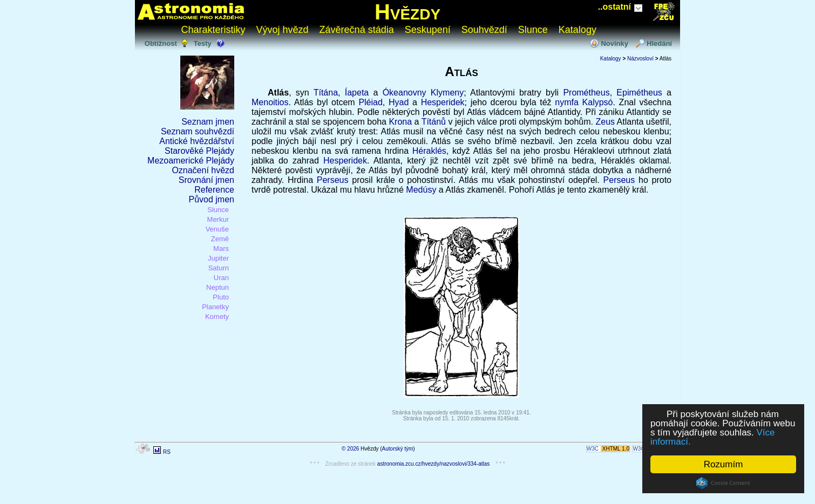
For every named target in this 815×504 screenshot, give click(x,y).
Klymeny (447, 93)
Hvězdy (407, 12)
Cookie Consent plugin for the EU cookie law (723, 483)
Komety (217, 316)
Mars (221, 248)
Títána (326, 93)
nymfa (567, 102)
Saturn (219, 268)
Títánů (434, 122)
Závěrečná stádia (357, 30)
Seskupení (428, 30)
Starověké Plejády (199, 151)
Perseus (333, 180)
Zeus (605, 122)
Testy (203, 43)
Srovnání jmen (206, 180)
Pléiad (370, 102)
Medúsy (421, 190)
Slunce (533, 30)
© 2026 (350, 449)
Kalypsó (598, 102)
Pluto (221, 297)
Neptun (218, 287)
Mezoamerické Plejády (191, 161)
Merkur (218, 219)
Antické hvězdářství (197, 141)
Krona (400, 122)
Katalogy (578, 30)
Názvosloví (640, 59)
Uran (221, 278)
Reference (214, 190)
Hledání (659, 43)
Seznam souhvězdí (198, 131)
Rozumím (724, 464)
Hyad (399, 102)
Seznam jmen (208, 122)
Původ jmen (212, 199)
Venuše (217, 229)
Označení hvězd (203, 170)
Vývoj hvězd (283, 30)
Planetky (215, 307)
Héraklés (429, 151)
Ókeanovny (405, 93)
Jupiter (218, 258)
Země (220, 239)
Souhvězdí (484, 30)
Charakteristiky (213, 30)
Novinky (614, 43)
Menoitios (270, 102)
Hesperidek (443, 102)
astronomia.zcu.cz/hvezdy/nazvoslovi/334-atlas (433, 464)
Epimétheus (639, 93)
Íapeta (357, 93)
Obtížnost (161, 43)
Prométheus (586, 93)
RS (167, 452)
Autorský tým (398, 449)
